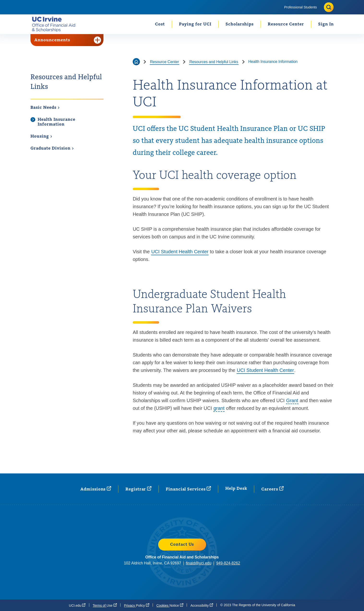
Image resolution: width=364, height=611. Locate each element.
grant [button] (219, 408)
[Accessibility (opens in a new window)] (202, 605)
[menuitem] (300, 7)
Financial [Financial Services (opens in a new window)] (188, 489)
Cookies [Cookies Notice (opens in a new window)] (170, 605)
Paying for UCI (195, 24)
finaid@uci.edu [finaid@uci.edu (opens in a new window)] (199, 563)
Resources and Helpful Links (66, 82)
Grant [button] (292, 400)
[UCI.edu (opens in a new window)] (77, 605)
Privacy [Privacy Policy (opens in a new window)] (137, 605)
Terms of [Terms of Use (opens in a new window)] (105, 605)
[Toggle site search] (329, 7)
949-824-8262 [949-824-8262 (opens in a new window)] (228, 563)
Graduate (52, 148)
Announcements (68, 40)
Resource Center (286, 24)
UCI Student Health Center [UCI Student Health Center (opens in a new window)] (265, 370)
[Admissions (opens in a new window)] (96, 489)
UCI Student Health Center (180, 252)
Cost (160, 24)
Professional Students (300, 7)
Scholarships (240, 24)
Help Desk (236, 489)
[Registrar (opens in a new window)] (138, 489)
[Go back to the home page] (136, 62)
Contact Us (182, 544)
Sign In (326, 24)
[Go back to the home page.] (56, 24)
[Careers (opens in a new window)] (272, 489)
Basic (45, 108)
